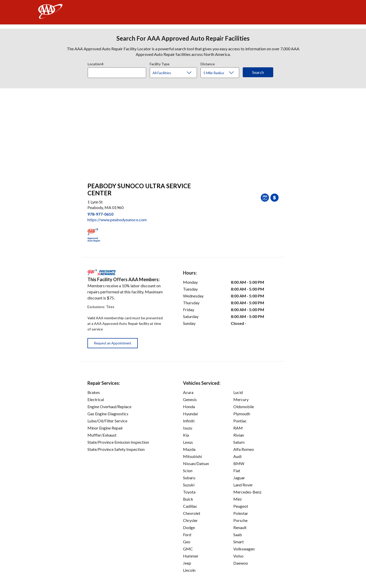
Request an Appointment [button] (113, 343)
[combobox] (119, 71)
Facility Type (160, 63)
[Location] (117, 73)
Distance (208, 63)
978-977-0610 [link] (100, 214)
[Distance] (222, 73)
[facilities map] (183, 133)
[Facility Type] (177, 73)
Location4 (96, 63)
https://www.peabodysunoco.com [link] (117, 220)
